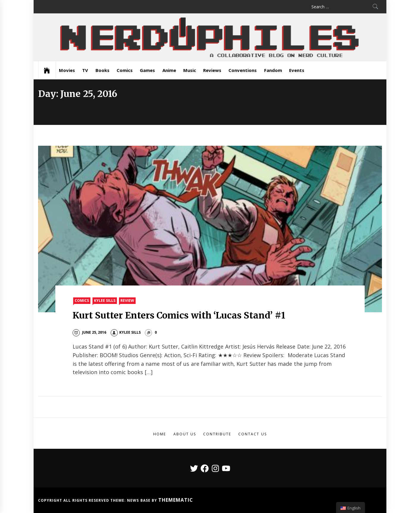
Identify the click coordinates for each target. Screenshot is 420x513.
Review (127, 301)
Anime (169, 70)
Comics (125, 70)
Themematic (176, 500)
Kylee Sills (105, 301)
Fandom (273, 70)
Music (190, 70)
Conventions (243, 70)
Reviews (212, 70)
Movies (67, 70)
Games (147, 70)
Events (297, 70)
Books (102, 70)
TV (85, 70)
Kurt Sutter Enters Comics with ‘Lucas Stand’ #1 (179, 315)
